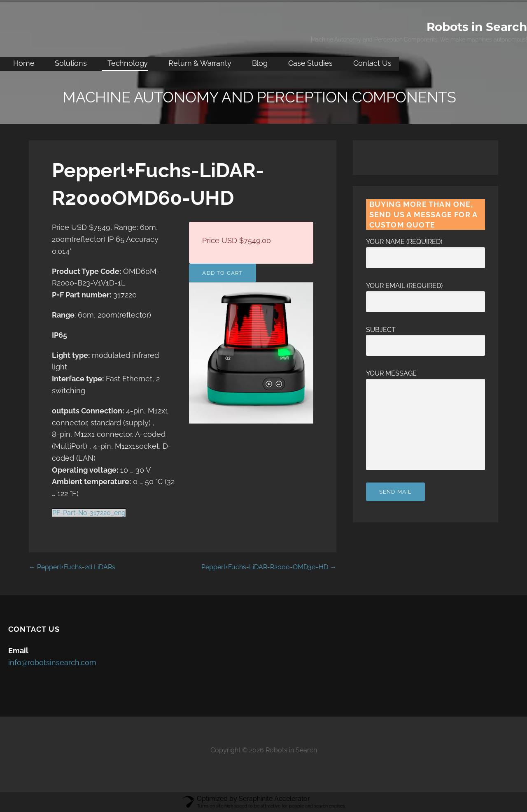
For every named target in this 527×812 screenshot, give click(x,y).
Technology (128, 63)
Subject (426, 338)
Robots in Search (477, 27)
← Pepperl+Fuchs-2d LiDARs (72, 567)
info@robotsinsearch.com (52, 662)
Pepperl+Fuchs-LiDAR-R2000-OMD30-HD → (269, 567)
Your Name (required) (426, 250)
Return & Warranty (200, 63)
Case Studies (310, 63)
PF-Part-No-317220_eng (89, 513)
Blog (260, 63)
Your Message (426, 379)
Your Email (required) (426, 294)
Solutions (71, 63)
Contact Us (372, 63)
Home (24, 63)
